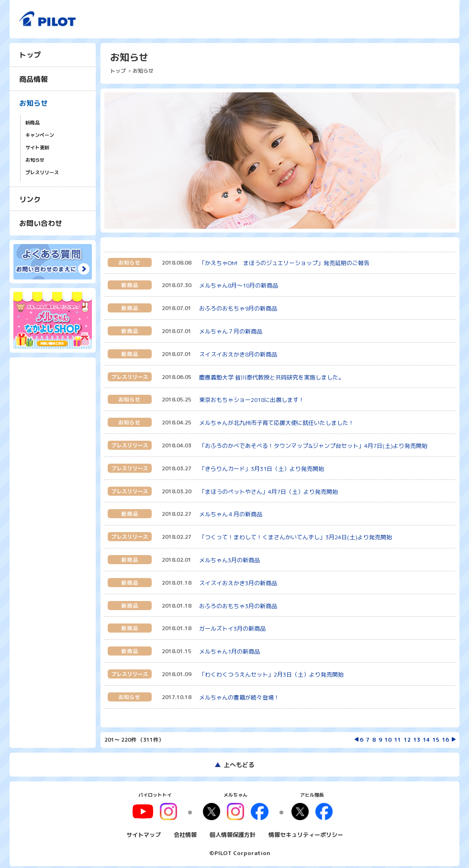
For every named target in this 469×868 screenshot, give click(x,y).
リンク (30, 199)
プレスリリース (42, 172)
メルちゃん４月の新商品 (231, 514)
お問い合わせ (41, 223)
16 (446, 740)
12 (407, 740)
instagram (235, 810)
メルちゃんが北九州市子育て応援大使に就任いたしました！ (277, 423)
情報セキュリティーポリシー (306, 831)
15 (436, 740)
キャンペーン (40, 135)
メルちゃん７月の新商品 (231, 331)
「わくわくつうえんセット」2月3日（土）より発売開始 (271, 674)
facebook (257, 810)
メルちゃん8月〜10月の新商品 (239, 285)
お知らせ (33, 103)
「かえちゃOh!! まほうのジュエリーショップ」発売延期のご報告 (284, 263)
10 (388, 740)
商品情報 (33, 79)
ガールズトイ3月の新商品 (232, 629)
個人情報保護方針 (233, 831)
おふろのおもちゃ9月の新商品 (238, 308)
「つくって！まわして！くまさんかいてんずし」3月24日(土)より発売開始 (296, 537)
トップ (30, 55)
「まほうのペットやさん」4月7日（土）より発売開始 (268, 492)
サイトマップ (144, 831)
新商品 (33, 123)
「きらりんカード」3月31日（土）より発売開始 (262, 469)
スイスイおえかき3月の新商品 (238, 583)
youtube (152, 810)
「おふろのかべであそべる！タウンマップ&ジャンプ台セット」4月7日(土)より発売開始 (313, 446)
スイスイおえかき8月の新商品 (238, 354)
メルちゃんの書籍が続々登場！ (239, 697)
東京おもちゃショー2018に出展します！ (252, 400)
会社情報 (185, 831)
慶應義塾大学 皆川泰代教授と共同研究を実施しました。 (272, 377)
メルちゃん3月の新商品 (229, 560)
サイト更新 (37, 148)
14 (426, 740)
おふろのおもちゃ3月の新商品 (238, 606)
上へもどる (239, 765)
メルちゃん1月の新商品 (229, 651)
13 (417, 740)
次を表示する (454, 739)
